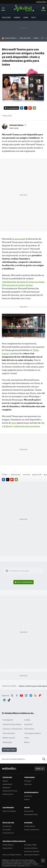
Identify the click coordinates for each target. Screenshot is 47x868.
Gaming (17, 17)
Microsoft (38, 474)
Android (8, 426)
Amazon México (11, 38)
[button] (18, 125)
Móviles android (9, 738)
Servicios (27, 474)
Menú (3, 10)
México (27, 742)
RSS (35, 695)
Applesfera (7, 787)
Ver (25, 582)
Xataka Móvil (7, 784)
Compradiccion (8, 833)
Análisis (27, 720)
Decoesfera (7, 829)
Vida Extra (28, 784)
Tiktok (9, 700)
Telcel (26, 738)
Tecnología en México (32, 733)
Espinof (27, 799)
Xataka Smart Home (10, 791)
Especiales (28, 724)
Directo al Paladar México (12, 855)
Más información (37, 866)
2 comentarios (13, 108)
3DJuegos (28, 781)
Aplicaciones (16, 474)
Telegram (31, 695)
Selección (6, 17)
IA (43, 38)
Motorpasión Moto (31, 814)
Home (26, 17)
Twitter (26, 108)
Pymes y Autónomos (32, 829)
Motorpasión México (32, 855)
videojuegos (7, 742)
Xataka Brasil (7, 848)
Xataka (5, 781)
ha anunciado (19, 239)
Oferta (36, 38)
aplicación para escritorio (27, 426)
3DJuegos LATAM (30, 845)
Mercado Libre (25, 38)
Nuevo (43, 10)
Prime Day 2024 (9, 733)
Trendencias (7, 826)
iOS (43, 423)
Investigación (8, 720)
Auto (33, 17)
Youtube (21, 695)
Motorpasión (29, 811)
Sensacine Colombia (32, 851)
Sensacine (28, 796)
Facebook (22, 108)
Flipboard (30, 108)
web (14, 423)
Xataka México (23, 8)
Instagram (26, 695)
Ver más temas (9, 750)
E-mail (34, 108)
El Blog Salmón (30, 826)
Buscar (44, 759)
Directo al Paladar (9, 811)
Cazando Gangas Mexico (12, 724)
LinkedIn (4, 700)
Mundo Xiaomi (8, 794)
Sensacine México (31, 848)
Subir (38, 769)
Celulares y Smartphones (13, 729)
